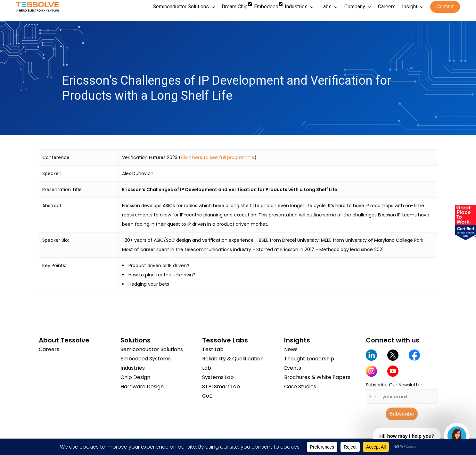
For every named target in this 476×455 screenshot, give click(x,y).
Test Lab (213, 349)
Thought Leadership (309, 359)
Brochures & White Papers (317, 377)
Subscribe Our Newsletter (394, 385)
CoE (207, 396)
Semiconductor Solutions (152, 349)
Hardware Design (142, 387)
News (291, 349)
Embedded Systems (146, 359)
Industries (133, 368)
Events (293, 368)
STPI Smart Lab (221, 387)
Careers (49, 349)
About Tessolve (64, 340)
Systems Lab (218, 377)
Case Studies (300, 387)
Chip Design (135, 377)
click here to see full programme (218, 157)
